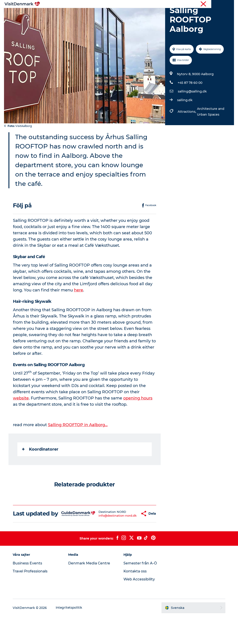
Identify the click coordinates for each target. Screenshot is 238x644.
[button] (128, 538)
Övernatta (138, 14)
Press (230, 4)
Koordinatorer (41, 470)
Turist (218, 4)
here (79, 311)
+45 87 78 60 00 (190, 104)
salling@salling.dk (192, 112)
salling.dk (185, 121)
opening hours (138, 419)
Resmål (93, 14)
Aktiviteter (115, 14)
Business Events (29, 591)
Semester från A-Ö (141, 591)
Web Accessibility (139, 607)
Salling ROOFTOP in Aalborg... (78, 446)
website (21, 419)
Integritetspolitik (71, 635)
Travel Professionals (32, 599)
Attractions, (187, 133)
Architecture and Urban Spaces (210, 133)
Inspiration (71, 14)
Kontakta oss (135, 599)
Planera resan (165, 14)
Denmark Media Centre (90, 591)
